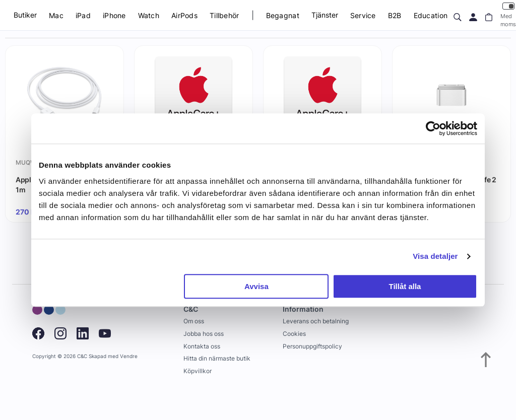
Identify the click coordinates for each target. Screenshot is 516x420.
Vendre (129, 356)
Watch (149, 15)
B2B (395, 15)
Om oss (194, 321)
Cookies (294, 334)
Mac (56, 15)
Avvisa (256, 286)
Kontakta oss (202, 346)
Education (431, 15)
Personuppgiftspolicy (312, 346)
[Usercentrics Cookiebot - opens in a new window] (433, 128)
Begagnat (283, 15)
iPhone (114, 15)
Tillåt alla (405, 286)
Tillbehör (224, 15)
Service (363, 15)
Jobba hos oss (204, 334)
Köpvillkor (198, 371)
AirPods (184, 15)
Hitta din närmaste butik (217, 358)
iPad (83, 15)
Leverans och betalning (316, 321)
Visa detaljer (435, 256)
